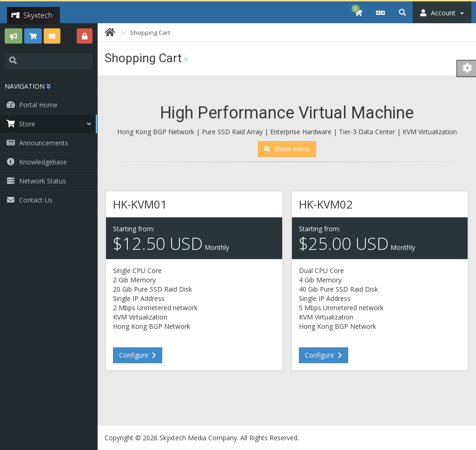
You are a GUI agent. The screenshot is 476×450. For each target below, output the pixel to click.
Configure (138, 355)
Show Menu (287, 149)
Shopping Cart (150, 33)
